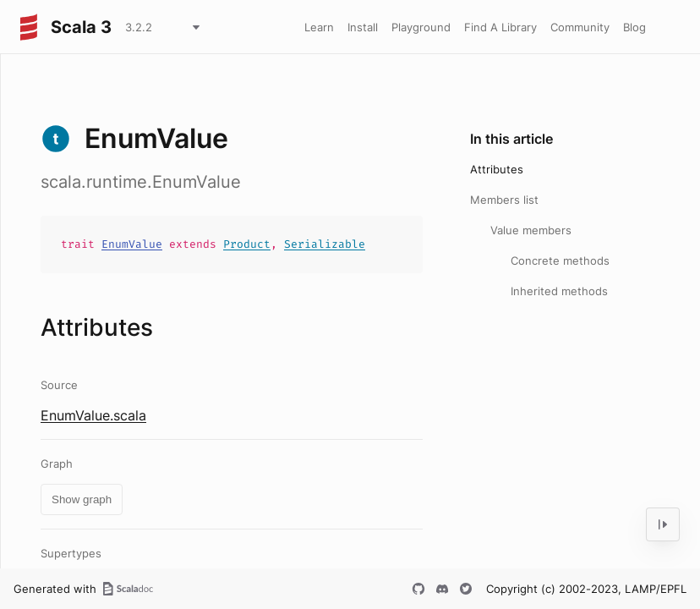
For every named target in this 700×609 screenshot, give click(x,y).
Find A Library (500, 27)
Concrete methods (560, 261)
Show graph (82, 499)
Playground (421, 27)
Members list (504, 200)
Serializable (325, 244)
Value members (531, 230)
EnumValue (132, 244)
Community (580, 27)
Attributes (497, 169)
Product (247, 244)
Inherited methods (559, 291)
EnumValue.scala (93, 415)
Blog (634, 27)
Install (363, 27)
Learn (319, 27)
